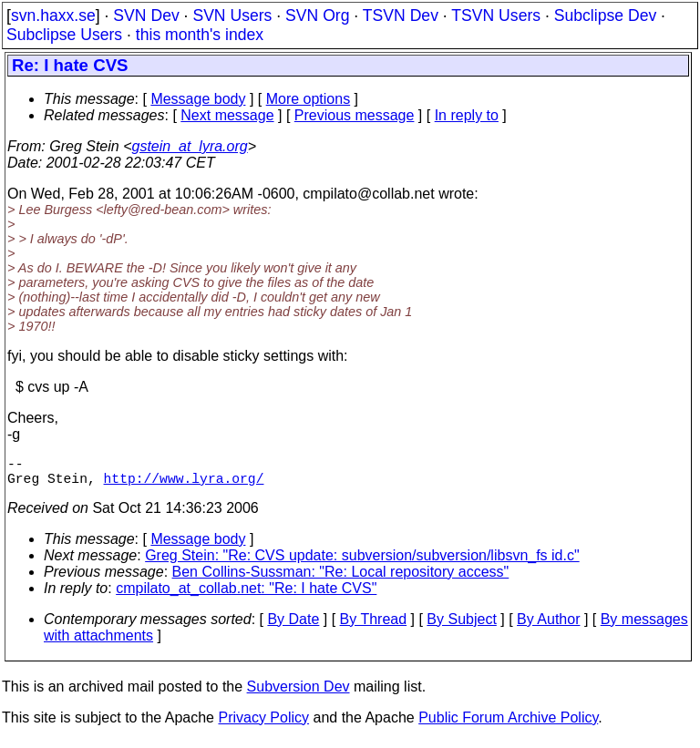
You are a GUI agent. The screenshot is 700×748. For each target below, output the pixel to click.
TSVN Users (496, 15)
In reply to (467, 115)
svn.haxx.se (53, 15)
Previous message (355, 115)
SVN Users (232, 15)
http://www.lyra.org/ (184, 485)
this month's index (200, 35)
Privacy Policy (263, 725)
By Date (293, 626)
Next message (227, 115)
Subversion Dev (299, 694)
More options (309, 99)
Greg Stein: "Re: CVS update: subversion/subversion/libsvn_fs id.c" (362, 563)
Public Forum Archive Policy (508, 725)
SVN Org (317, 15)
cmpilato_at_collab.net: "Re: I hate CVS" (246, 595)
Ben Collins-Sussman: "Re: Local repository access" (341, 579)
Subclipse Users (64, 35)
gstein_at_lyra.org (190, 146)
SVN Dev (146, 15)
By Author (548, 626)
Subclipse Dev (605, 15)
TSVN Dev (401, 15)
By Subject (461, 626)
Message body (198, 99)
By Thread (374, 626)
